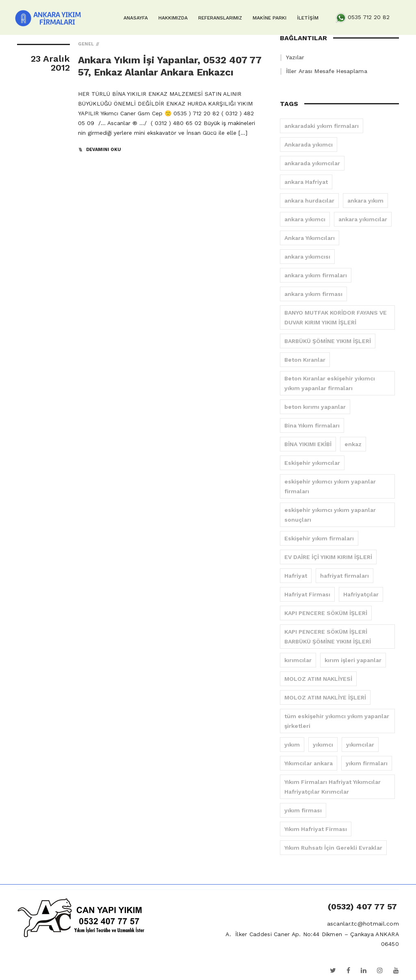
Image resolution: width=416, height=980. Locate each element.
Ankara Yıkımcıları (310, 238)
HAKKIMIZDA (173, 18)
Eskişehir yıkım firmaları (319, 538)
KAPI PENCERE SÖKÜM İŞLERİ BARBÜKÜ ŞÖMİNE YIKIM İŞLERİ (328, 637)
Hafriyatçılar (361, 594)
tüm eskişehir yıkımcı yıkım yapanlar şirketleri (337, 721)
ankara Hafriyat (306, 182)
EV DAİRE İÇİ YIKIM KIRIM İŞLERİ (328, 557)
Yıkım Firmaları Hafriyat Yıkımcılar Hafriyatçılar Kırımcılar (333, 787)
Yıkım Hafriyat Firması (316, 829)
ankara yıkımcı (305, 219)
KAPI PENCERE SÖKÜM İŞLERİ (326, 613)
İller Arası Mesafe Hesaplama (327, 71)
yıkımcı (323, 745)
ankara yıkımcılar (363, 219)
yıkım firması (303, 810)
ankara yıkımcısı (307, 257)
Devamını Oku (104, 150)
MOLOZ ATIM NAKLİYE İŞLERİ (325, 697)
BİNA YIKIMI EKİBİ (308, 444)
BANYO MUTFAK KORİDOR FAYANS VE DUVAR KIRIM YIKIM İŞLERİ (336, 317)
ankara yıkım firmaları (316, 275)
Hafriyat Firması (307, 594)
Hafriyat (296, 576)
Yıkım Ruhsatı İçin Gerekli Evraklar (333, 848)
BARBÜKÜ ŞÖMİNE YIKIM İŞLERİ (328, 341)
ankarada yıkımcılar (312, 163)
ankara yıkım (365, 201)
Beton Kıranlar (305, 360)
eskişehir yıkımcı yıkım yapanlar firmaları (330, 486)
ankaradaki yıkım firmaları (322, 126)
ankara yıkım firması (313, 294)
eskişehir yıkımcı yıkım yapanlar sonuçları (330, 515)
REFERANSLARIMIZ (220, 18)
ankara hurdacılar (309, 201)
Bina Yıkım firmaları (312, 425)
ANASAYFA (136, 18)
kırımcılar (298, 660)
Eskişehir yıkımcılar (312, 463)
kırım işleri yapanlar (353, 660)
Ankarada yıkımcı (309, 145)
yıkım (292, 745)
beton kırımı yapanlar (315, 407)
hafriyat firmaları (344, 576)
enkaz (353, 444)
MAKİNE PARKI (270, 18)
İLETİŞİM (308, 18)
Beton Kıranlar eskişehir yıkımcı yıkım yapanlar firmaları (330, 383)
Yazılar (295, 57)
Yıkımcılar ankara (309, 763)
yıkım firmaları (367, 763)
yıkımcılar (360, 745)
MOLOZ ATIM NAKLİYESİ (318, 679)
